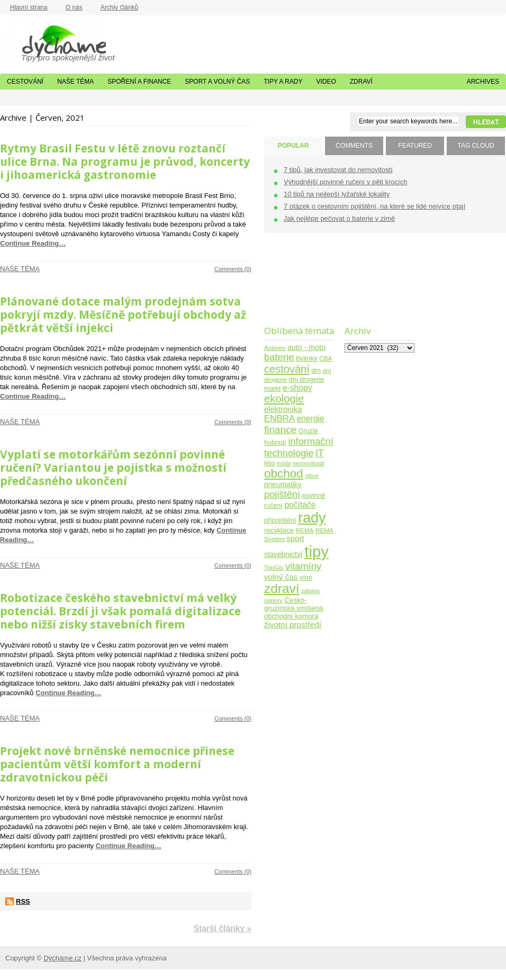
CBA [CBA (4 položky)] (326, 358)
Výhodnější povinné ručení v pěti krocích (345, 182)
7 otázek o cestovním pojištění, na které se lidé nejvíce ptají (374, 206)
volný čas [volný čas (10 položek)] (281, 577)
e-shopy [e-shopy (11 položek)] (297, 388)
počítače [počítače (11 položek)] (300, 505)
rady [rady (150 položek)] (312, 518)
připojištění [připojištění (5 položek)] (280, 520)
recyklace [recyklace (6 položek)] (279, 530)
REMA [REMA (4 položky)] (305, 530)
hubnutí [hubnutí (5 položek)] (275, 443)
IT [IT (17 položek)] (320, 453)
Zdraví (361, 82)
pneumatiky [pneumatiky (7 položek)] (283, 485)
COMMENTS (354, 146)
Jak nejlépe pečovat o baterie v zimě (339, 218)
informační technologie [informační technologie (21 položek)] (299, 447)
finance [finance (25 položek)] (280, 430)
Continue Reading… (33, 243)
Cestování (25, 82)
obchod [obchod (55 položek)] (284, 474)
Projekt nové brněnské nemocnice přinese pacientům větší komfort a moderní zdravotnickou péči (117, 764)
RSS (23, 901)
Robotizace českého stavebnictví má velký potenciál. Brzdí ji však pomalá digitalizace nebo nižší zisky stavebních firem (120, 611)
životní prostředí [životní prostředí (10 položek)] (293, 624)
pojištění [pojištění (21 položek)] (282, 494)
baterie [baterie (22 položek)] (279, 357)
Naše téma (75, 82)
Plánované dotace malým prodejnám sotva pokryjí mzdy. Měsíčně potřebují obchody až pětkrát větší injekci (123, 314)
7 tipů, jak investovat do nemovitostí (338, 170)
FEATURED (415, 146)
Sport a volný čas (217, 82)
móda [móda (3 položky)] (284, 463)
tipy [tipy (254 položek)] (317, 551)
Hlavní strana (29, 7)
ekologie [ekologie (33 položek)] (284, 399)
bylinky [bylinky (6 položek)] (306, 358)
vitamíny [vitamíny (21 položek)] (303, 566)
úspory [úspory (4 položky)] (273, 600)
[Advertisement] (297, 286)
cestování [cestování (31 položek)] (287, 369)
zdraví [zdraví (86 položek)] (282, 588)
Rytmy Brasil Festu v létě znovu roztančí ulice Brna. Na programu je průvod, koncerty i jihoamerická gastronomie (125, 161)
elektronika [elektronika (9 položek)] (283, 409)
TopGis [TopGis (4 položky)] (274, 567)
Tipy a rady (283, 82)
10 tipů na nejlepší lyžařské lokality (337, 194)
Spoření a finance (139, 82)
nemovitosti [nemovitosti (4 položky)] (308, 463)
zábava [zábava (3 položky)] (310, 591)
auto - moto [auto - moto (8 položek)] (306, 347)
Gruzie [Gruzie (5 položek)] (308, 431)
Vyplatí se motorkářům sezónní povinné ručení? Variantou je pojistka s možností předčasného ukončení (113, 467)
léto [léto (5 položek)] (269, 463)
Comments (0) (233, 269)
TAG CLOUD (476, 146)
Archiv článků (119, 7)
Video (326, 82)
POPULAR (293, 146)
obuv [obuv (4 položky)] (312, 475)
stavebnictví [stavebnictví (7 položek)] (283, 555)
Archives (483, 82)
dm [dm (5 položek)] (316, 371)
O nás (74, 7)
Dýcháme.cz (53, 42)
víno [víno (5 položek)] (306, 578)
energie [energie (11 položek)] (311, 419)
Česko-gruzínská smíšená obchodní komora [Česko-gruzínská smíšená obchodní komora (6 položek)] (293, 608)
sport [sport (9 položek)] (296, 538)
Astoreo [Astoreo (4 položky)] (275, 348)
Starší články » (223, 928)
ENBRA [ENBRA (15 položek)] (279, 419)
